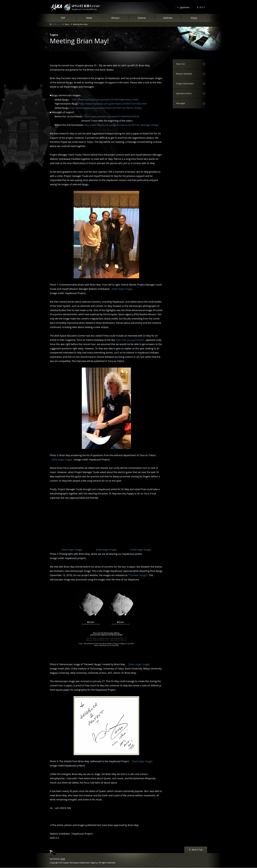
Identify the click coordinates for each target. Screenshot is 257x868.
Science (142, 18)
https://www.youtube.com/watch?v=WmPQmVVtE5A (111, 116)
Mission (115, 18)
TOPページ (57, 24)
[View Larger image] (138, 664)
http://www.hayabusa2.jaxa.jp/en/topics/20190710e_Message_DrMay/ (122, 125)
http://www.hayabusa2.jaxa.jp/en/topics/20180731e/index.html (113, 104)
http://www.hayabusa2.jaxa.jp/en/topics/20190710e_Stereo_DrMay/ (106, 108)
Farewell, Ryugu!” (139, 575)
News (89, 18)
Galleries (168, 18)
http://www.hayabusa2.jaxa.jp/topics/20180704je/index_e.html (105, 100)
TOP (63, 18)
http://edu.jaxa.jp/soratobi (130, 340)
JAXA (63, 859)
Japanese (185, 7)
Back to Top (197, 850)
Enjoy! (194, 18)
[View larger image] (121, 289)
